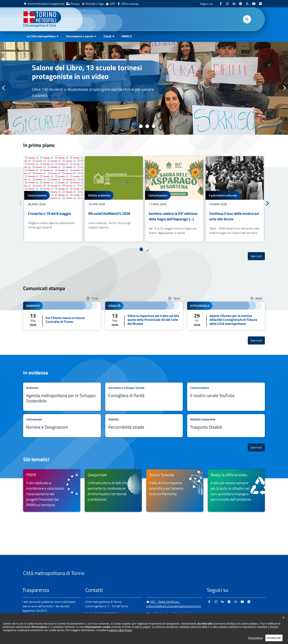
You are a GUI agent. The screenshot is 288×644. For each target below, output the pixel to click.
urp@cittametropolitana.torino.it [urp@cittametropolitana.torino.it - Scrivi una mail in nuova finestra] (169, 613)
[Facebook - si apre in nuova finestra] (221, 4)
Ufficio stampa (130, 4)
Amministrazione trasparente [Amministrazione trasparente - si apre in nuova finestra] (46, 4)
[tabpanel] (144, 88)
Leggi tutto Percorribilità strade (144, 426)
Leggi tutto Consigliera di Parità (144, 397)
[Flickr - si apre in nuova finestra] (260, 4)
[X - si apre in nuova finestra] (247, 4)
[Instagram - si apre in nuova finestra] (227, 4)
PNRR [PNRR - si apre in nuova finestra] (125, 36)
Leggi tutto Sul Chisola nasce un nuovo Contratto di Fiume (62, 316)
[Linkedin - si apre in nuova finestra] (234, 4)
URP (112, 4)
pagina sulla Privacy (121, 637)
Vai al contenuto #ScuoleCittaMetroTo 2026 (114, 199)
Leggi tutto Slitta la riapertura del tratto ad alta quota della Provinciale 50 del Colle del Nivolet (144, 316)
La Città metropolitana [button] (41, 36)
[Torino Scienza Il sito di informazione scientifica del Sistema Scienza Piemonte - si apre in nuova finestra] (175, 491)
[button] (247, 19)
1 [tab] (134, 126)
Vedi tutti (258, 256)
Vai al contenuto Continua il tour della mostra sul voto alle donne (235, 199)
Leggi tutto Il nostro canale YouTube (226, 397)
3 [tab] (147, 126)
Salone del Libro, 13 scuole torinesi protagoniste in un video (87, 72)
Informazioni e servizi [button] (80, 36)
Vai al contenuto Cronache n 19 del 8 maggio (53, 199)
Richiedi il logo (95, 4)
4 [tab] (154, 126)
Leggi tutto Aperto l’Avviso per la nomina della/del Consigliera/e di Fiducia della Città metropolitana (226, 316)
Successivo (284, 88)
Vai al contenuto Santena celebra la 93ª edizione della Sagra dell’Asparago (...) (174, 199)
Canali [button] (107, 36)
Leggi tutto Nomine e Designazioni (62, 426)
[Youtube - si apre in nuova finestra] (254, 4)
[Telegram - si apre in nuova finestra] (241, 4)
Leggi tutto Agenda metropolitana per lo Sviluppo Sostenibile (62, 397)
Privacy (75, 4)
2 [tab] (141, 126)
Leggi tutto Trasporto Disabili (226, 426)
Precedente (4, 88)
